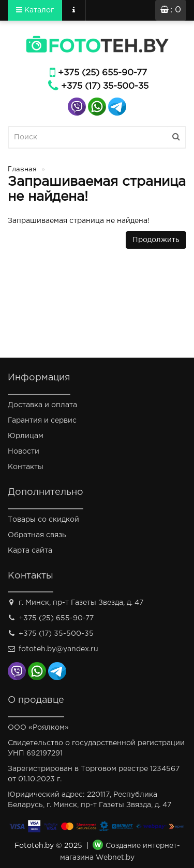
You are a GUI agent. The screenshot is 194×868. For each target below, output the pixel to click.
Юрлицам (26, 436)
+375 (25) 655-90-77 (102, 73)
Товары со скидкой (43, 520)
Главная (22, 170)
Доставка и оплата (42, 405)
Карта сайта (30, 551)
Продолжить (156, 240)
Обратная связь (37, 535)
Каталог (35, 10)
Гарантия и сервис (42, 421)
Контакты (26, 467)
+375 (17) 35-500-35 (105, 86)
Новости (24, 452)
